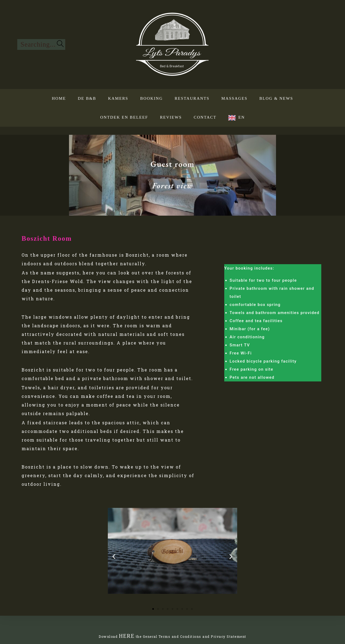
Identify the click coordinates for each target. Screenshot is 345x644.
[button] (114, 557)
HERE (127, 636)
